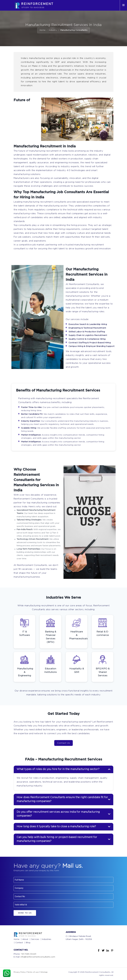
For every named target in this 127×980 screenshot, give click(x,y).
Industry (53, 30)
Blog (28, 943)
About (25, 939)
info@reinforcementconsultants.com (38, 957)
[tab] (63, 769)
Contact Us (63, 743)
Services (35, 939)
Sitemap (44, 972)
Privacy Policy (20, 972)
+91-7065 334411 (28, 954)
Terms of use (33, 972)
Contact (19, 943)
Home (43, 30)
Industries (47, 939)
